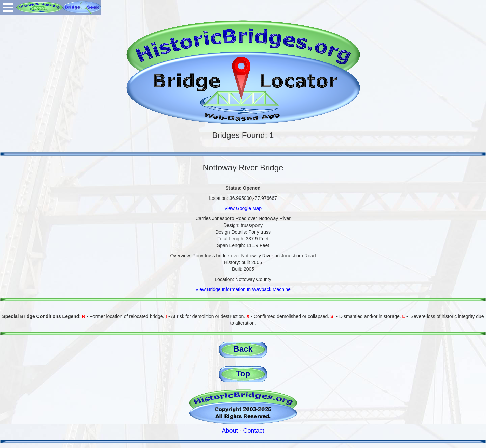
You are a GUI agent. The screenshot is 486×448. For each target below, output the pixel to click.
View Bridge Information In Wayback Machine (243, 289)
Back (243, 349)
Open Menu (8, 8)
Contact (254, 431)
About (230, 431)
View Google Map (243, 208)
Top (243, 374)
